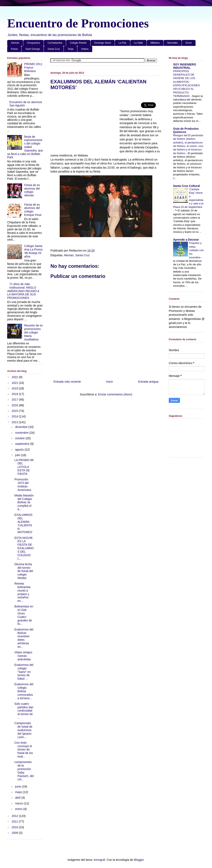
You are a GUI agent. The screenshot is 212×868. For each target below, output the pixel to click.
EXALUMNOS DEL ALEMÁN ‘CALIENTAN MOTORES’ (24, 523)
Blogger (139, 860)
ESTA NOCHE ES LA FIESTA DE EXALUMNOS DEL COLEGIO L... (24, 548)
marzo (19, 803)
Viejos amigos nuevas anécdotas (23, 656)
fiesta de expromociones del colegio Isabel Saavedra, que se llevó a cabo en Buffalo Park (25, 147)
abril (18, 798)
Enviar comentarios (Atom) (115, 394)
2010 (15, 827)
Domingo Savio (103, 43)
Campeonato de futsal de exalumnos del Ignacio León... (23, 730)
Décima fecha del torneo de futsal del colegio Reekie (24, 571)
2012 (15, 816)
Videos (85, 49)
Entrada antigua (148, 382)
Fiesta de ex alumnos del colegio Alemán (32, 190)
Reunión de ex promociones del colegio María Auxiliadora (34, 332)
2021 (15, 383)
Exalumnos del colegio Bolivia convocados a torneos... (24, 691)
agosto (20, 450)
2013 (15, 422)
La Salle (138, 43)
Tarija (70, 49)
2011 (15, 821)
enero (19, 809)
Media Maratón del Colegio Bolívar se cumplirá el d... (24, 502)
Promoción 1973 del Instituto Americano (23, 485)
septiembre (23, 444)
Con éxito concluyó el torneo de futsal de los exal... (24, 750)
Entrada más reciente (67, 382)
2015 (15, 411)
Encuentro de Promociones (78, 23)
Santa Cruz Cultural (186, 186)
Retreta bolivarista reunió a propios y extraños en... (22, 592)
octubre (20, 438)
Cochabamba (55, 43)
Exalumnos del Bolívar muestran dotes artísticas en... (24, 638)
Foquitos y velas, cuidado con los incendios (196, 250)
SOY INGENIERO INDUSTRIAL (185, 66)
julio (18, 455)
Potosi (14, 49)
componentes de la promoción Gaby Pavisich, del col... (24, 771)
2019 (15, 388)
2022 (15, 377)
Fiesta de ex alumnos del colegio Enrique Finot (33, 210)
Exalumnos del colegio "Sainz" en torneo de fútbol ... (24, 672)
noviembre (22, 433)
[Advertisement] (85, 124)
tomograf (99, 860)
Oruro (189, 43)
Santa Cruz (54, 49)
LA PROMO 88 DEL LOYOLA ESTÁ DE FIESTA (24, 467)
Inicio (110, 382)
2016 (15, 405)
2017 (15, 400)
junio (18, 786)
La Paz (122, 43)
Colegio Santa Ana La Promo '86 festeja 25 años (34, 251)
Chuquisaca (33, 43)
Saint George (33, 49)
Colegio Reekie (78, 43)
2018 (15, 394)
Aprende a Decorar (186, 240)
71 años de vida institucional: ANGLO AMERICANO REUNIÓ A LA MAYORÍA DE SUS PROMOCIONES (23, 291)
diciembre (22, 427)
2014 (15, 416)
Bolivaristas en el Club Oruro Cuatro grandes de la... (24, 615)
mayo (19, 792)
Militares (155, 43)
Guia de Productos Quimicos (186, 130)
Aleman (15, 43)
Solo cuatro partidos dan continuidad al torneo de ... (24, 711)
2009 (15, 833)
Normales (173, 43)
